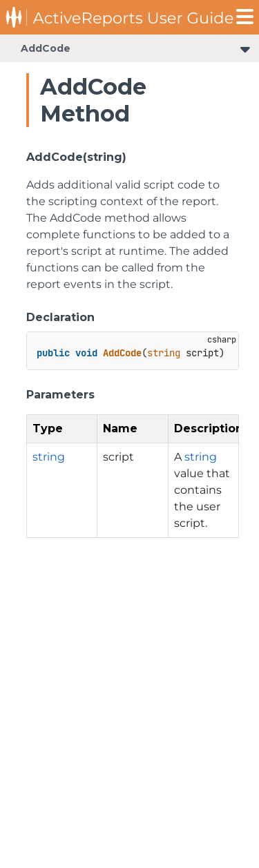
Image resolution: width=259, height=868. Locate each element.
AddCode (46, 48)
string (49, 457)
